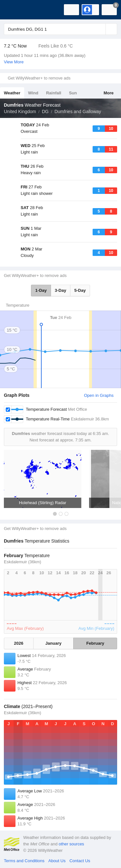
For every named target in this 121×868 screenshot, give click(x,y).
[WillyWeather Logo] (15, 10)
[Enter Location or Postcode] (60, 29)
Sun (73, 93)
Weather (12, 93)
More (109, 93)
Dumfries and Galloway (78, 111)
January (54, 643)
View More (14, 62)
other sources (71, 844)
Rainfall (54, 93)
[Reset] (100, 29)
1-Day (41, 290)
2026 (19, 643)
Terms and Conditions (24, 861)
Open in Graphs (99, 395)
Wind (33, 93)
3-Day (60, 290)
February (95, 643)
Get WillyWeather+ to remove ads (39, 78)
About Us (57, 861)
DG (45, 111)
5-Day (80, 290)
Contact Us (80, 861)
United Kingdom (20, 111)
